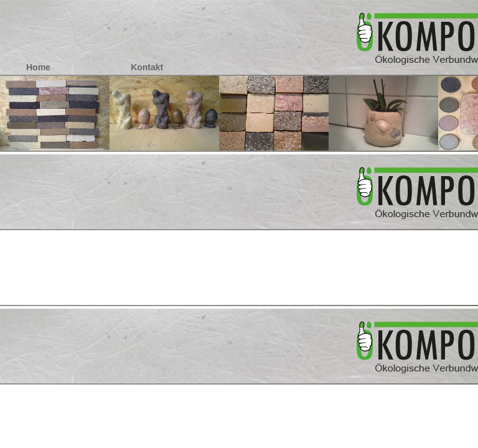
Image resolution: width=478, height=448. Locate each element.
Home (38, 67)
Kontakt (147, 67)
